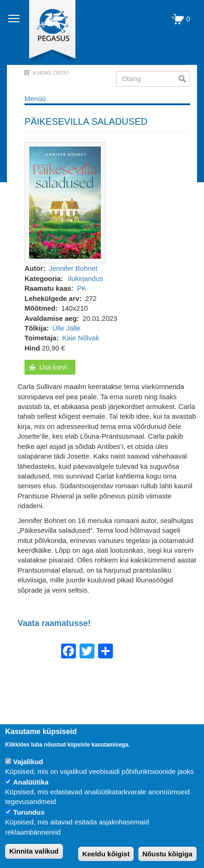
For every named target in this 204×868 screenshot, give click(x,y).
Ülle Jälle (66, 328)
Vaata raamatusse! (54, 623)
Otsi (184, 79)
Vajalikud (28, 762)
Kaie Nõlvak (80, 338)
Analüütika (31, 782)
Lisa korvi (53, 367)
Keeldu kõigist (106, 854)
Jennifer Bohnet (73, 268)
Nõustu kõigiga (167, 854)
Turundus (29, 812)
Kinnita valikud (34, 851)
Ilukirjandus (86, 278)
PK (81, 288)
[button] (65, 202)
